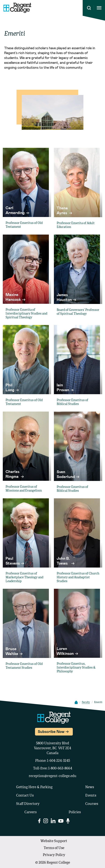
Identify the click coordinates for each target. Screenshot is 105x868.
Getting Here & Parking (34, 787)
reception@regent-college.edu (53, 776)
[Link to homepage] (17, 8)
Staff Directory (28, 804)
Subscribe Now (51, 731)
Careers (30, 812)
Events (91, 796)
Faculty (86, 702)
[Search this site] (89, 8)
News (90, 787)
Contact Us (25, 796)
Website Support (54, 841)
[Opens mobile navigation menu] (99, 8)
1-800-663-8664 (60, 769)
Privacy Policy (54, 855)
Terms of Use (54, 848)
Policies (75, 812)
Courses (92, 804)
